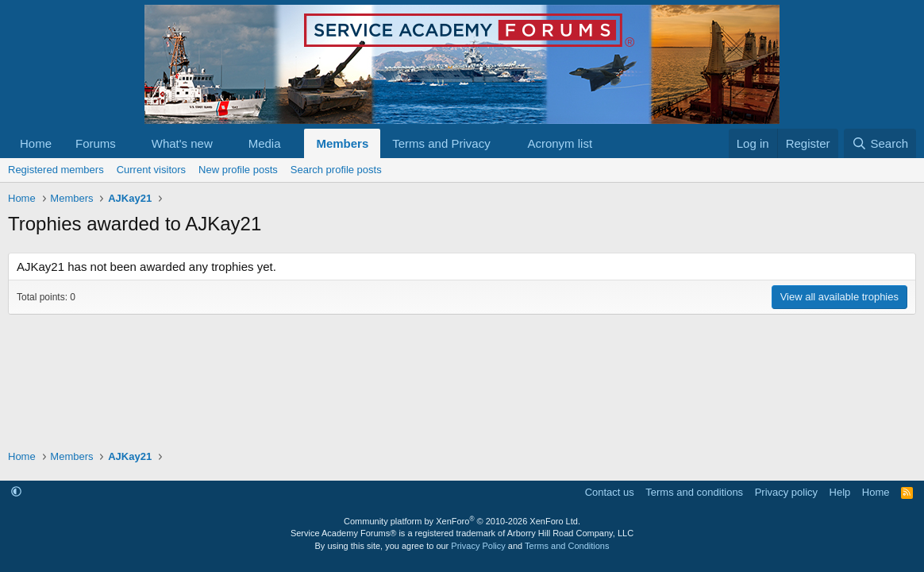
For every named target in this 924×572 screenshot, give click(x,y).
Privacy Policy (478, 546)
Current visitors (151, 170)
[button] (129, 143)
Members (342, 143)
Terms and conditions (694, 492)
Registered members (56, 170)
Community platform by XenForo (462, 521)
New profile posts (238, 170)
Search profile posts (336, 170)
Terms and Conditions (567, 546)
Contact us (610, 492)
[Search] (880, 143)
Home (36, 143)
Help (840, 492)
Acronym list (560, 143)
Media (265, 143)
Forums (96, 143)
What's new (182, 143)
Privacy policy (786, 492)
